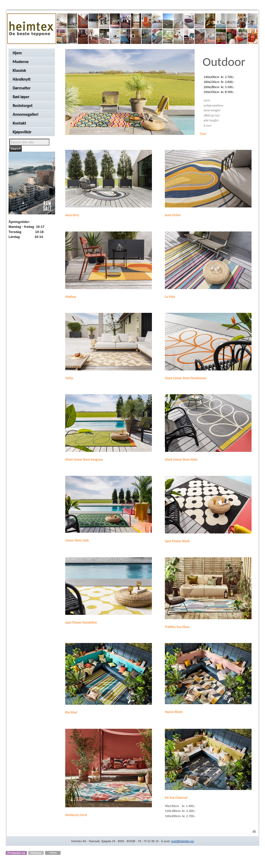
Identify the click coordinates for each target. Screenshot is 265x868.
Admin (53, 853)
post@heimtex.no (183, 841)
